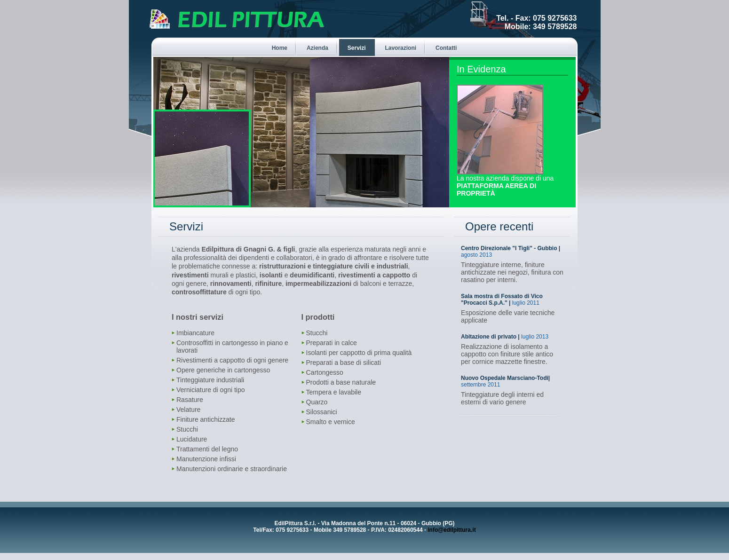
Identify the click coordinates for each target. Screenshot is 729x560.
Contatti (446, 48)
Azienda (317, 48)
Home (280, 48)
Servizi (357, 48)
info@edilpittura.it (452, 530)
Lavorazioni (400, 48)
